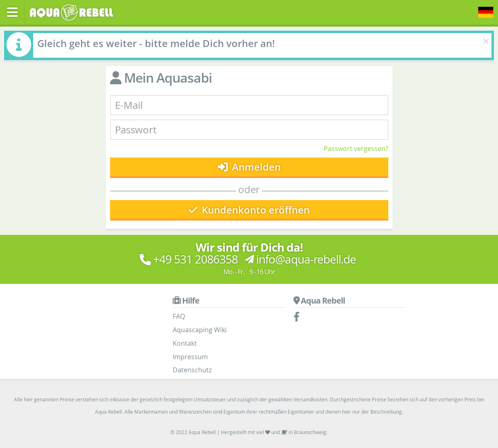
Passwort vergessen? (356, 149)
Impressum (190, 357)
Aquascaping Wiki (200, 330)
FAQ (179, 316)
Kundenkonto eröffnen (249, 210)
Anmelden (249, 167)
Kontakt (185, 343)
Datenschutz (192, 370)
